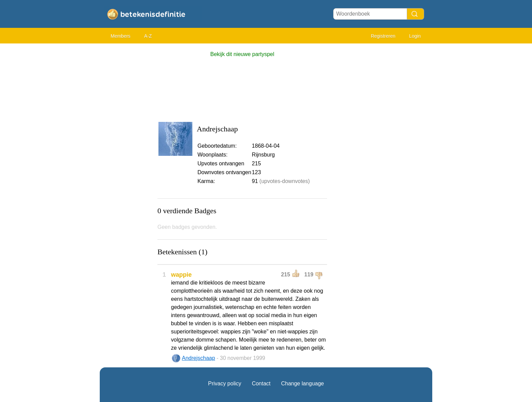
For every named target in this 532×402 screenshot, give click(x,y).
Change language (302, 383)
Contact (261, 383)
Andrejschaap (198, 358)
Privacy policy (225, 383)
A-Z (148, 36)
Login (415, 36)
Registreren (383, 36)
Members (120, 36)
